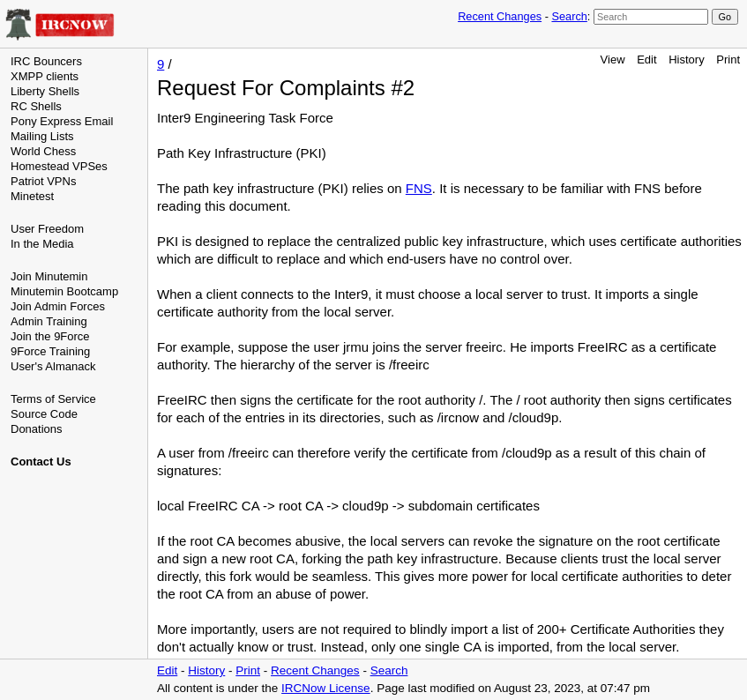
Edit (646, 60)
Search (569, 16)
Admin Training (49, 321)
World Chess (43, 151)
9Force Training (50, 351)
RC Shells (36, 106)
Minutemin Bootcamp (64, 291)
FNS (419, 188)
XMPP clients (45, 76)
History (686, 60)
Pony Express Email (62, 121)
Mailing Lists (42, 136)
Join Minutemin (49, 276)
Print (728, 60)
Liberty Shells (45, 91)
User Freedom (47, 229)
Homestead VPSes (59, 166)
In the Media (42, 244)
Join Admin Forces (58, 306)
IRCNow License (326, 688)
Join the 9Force (50, 336)
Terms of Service (53, 399)
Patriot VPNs (43, 181)
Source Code (44, 414)
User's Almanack (53, 366)
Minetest (32, 196)
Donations (37, 429)
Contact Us (41, 462)
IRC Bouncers (46, 61)
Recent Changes (500, 16)
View (613, 60)
